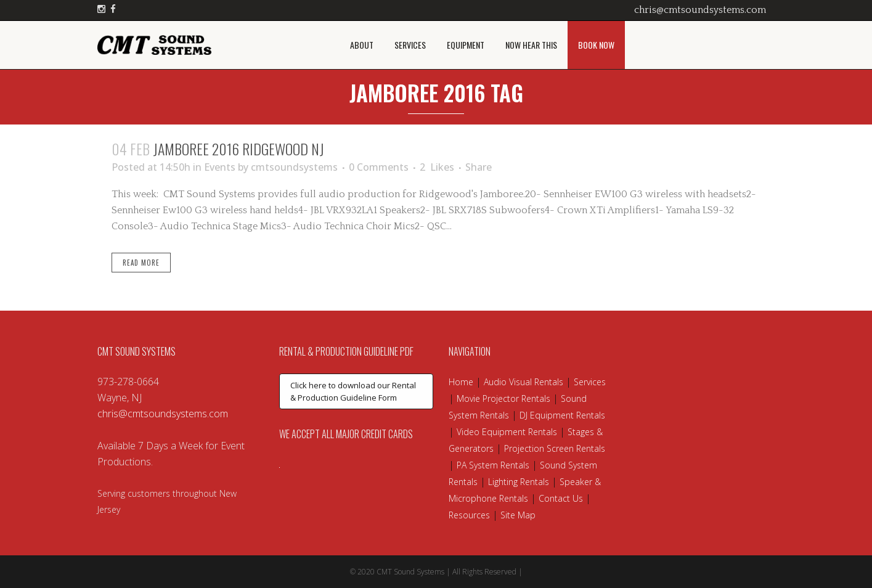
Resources (469, 515)
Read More (141, 263)
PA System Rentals (493, 465)
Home (461, 382)
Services (590, 382)
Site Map (518, 515)
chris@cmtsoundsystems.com (700, 10)
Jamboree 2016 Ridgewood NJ (238, 149)
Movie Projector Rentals (503, 398)
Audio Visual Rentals (524, 382)
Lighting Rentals (519, 482)
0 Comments (379, 167)
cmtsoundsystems (294, 167)
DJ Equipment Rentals (562, 415)
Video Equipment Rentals (507, 432)
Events (220, 167)
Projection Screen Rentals (555, 448)
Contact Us (561, 498)
